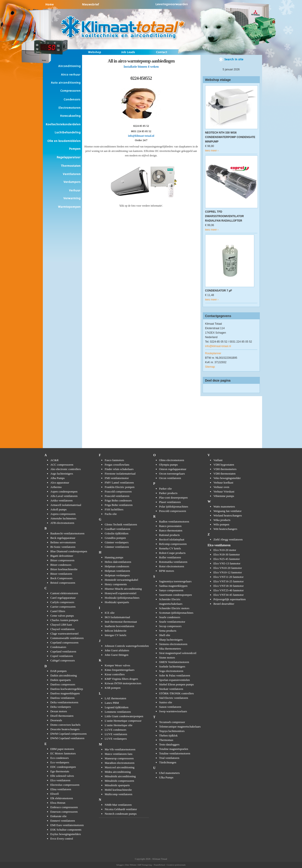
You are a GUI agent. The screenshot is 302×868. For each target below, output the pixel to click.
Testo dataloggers (169, 744)
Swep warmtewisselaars (173, 711)
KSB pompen (113, 688)
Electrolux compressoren (65, 785)
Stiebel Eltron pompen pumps (177, 684)
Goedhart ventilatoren (117, 529)
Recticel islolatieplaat (172, 539)
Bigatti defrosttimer (62, 556)
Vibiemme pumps (224, 496)
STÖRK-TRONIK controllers (177, 693)
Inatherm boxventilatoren (119, 626)
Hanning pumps (114, 557)
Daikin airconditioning (64, 675)
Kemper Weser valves (117, 665)
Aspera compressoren (63, 514)
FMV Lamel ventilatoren (119, 483)
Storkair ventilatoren (171, 689)
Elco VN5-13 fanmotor (227, 563)
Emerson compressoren (64, 812)
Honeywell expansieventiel (121, 593)
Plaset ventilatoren (170, 502)
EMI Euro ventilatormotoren (67, 825)
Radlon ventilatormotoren (174, 521)
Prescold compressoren (173, 511)
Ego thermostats (60, 771)
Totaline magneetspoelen (174, 749)
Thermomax (166, 740)
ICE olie (110, 613)
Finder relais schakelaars (119, 469)
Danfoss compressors (63, 684)
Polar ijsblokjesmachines (174, 506)
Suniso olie (166, 702)
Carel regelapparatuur (63, 598)
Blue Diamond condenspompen (69, 551)
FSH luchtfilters (114, 509)
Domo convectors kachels (65, 725)
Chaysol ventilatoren (63, 629)
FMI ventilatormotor (117, 478)
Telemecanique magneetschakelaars (180, 727)
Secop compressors (170, 626)
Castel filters (58, 611)
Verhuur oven (221, 487)
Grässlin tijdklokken (117, 533)
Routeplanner (213, 353)
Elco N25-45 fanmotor (227, 559)
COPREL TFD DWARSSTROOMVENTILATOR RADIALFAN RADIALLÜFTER (225, 216)
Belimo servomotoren (63, 542)
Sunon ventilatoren (170, 707)
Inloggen (120, 865)
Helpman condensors (117, 566)
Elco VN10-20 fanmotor (228, 568)
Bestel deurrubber (224, 604)
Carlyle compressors (62, 602)
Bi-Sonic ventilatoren (63, 547)
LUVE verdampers (116, 739)
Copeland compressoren (64, 642)
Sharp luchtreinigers (171, 640)
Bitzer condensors (61, 565)
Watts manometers (224, 506)
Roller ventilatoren (170, 557)
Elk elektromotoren (62, 798)
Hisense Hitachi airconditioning (123, 589)
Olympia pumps (168, 465)
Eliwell (55, 794)
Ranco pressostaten (170, 526)
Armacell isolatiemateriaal (66, 505)
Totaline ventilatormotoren (175, 753)
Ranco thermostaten (171, 530)
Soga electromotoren (171, 671)
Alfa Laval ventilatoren (64, 496)
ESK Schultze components (66, 830)
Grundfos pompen (115, 538)
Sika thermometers (170, 649)
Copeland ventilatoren (63, 651)
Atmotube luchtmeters (63, 518)
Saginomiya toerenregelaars (175, 581)
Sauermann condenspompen (176, 595)
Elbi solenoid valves (62, 776)
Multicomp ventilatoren (118, 794)
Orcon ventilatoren (170, 478)
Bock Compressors (62, 578)
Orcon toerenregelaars (172, 474)
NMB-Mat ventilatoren (118, 805)
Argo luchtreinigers (62, 474)
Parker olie (166, 489)
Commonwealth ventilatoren (67, 638)
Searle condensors (170, 617)
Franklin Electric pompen (120, 487)
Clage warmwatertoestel (65, 634)
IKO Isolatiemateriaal (117, 617)
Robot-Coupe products (172, 553)
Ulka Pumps (166, 777)
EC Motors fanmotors (63, 753)
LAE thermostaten (115, 698)
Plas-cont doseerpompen (173, 498)
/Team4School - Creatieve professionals (169, 865)
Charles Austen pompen (64, 620)
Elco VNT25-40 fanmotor (229, 590)
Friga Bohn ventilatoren (119, 505)
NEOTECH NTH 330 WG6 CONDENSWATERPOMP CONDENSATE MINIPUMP (230, 137)
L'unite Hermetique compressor (123, 721)
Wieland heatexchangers (228, 515)
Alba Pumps (58, 478)
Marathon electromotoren (119, 763)
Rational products (169, 535)
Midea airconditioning (118, 772)
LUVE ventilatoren (116, 734)
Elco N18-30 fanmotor (227, 554)
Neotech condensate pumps (121, 814)
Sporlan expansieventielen (175, 680)
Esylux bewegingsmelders (66, 834)
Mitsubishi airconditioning (120, 776)
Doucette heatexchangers (65, 729)
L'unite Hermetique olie (119, 725)
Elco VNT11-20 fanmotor (228, 577)
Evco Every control (62, 839)
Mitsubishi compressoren (119, 781)
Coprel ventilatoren (62, 656)
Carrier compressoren (63, 607)
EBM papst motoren (62, 749)
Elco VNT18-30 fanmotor (229, 586)
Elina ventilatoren (61, 789)
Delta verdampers (61, 707)
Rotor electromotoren (172, 566)
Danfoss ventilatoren (63, 698)
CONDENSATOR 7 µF (219, 291)
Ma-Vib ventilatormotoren (120, 749)
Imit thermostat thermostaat (121, 622)
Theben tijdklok (168, 735)
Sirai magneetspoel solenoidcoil (178, 653)
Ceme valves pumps (62, 616)
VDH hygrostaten (224, 465)
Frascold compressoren (118, 491)
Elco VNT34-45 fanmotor (229, 595)
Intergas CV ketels (115, 635)
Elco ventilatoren (60, 780)
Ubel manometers (169, 773)
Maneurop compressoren (119, 758)
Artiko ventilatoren (62, 500)
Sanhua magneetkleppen (173, 586)
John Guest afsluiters (117, 650)
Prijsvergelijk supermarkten (230, 599)
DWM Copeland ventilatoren (67, 738)
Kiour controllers (115, 674)
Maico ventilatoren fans (118, 754)
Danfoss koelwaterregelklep (67, 689)
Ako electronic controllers (66, 469)
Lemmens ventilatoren (118, 712)
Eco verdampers (60, 762)
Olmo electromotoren (172, 460)
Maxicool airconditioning (120, 767)
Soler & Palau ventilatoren (175, 675)
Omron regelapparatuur (173, 469)
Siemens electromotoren (173, 644)
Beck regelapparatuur (63, 538)
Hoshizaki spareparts (117, 602)
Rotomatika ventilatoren (173, 562)
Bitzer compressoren (62, 560)
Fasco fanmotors (114, 460)
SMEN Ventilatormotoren (174, 662)
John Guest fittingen (116, 655)
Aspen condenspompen (64, 491)
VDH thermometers (225, 469)
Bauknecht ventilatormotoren (67, 533)
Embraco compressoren (64, 807)
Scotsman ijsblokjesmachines (176, 613)
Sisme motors (167, 657)
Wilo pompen (221, 524)
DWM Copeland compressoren (69, 734)
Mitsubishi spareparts (117, 785)
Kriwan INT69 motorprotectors (123, 683)
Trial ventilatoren (169, 758)
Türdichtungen (168, 762)
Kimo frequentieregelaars (119, 670)
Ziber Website (131, 865)
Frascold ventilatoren (117, 496)
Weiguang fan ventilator (227, 511)
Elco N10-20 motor (225, 550)
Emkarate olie (59, 816)
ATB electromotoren (62, 523)
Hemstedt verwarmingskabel (121, 580)
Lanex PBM (112, 703)
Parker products (168, 493)
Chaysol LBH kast (61, 625)
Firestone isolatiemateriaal (120, 474)
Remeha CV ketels (170, 548)
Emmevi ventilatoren (63, 821)
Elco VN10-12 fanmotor (228, 572)
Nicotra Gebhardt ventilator (121, 809)
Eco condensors (60, 758)
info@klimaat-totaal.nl (141, 136)
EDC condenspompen (63, 767)
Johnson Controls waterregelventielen (127, 646)
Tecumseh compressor (172, 722)
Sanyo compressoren (171, 590)
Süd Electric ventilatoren (174, 698)
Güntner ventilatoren (117, 547)
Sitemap (210, 367)
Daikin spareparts (61, 680)
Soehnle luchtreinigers (172, 666)
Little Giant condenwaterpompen (124, 716)
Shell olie (165, 635)
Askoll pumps (59, 509)
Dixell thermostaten (62, 716)
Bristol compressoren (63, 583)
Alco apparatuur (60, 483)
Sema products (168, 631)
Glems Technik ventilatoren (121, 524)
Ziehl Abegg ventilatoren (228, 539)
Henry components (116, 584)
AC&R (55, 460)
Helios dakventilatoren (118, 562)
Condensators (58, 647)
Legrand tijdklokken (117, 707)
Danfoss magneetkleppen (65, 693)
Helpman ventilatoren (117, 571)
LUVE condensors (115, 730)
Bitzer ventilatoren (61, 574)
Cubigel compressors (63, 660)
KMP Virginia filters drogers (121, 679)
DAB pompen (59, 671)
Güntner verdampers (117, 542)
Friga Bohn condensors (118, 500)
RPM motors (167, 571)
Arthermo (56, 487)
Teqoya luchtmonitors (172, 731)
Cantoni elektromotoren (64, 593)
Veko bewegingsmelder (227, 478)
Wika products (222, 520)
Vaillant (218, 460)
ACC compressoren (62, 465)
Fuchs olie (111, 514)
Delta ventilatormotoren (64, 702)
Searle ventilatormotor (172, 622)
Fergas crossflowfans (117, 465)
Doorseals (56, 720)
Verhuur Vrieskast (224, 491)
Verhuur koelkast (223, 483)
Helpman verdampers (117, 575)
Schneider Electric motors (174, 608)
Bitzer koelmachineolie (64, 569)
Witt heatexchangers (225, 529)
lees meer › (212, 151)
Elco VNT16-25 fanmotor (229, 581)
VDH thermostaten (225, 474)
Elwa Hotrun (58, 803)
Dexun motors (59, 711)
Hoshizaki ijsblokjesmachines (122, 598)
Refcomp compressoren (173, 544)
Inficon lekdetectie (116, 631)
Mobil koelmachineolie (118, 790)
